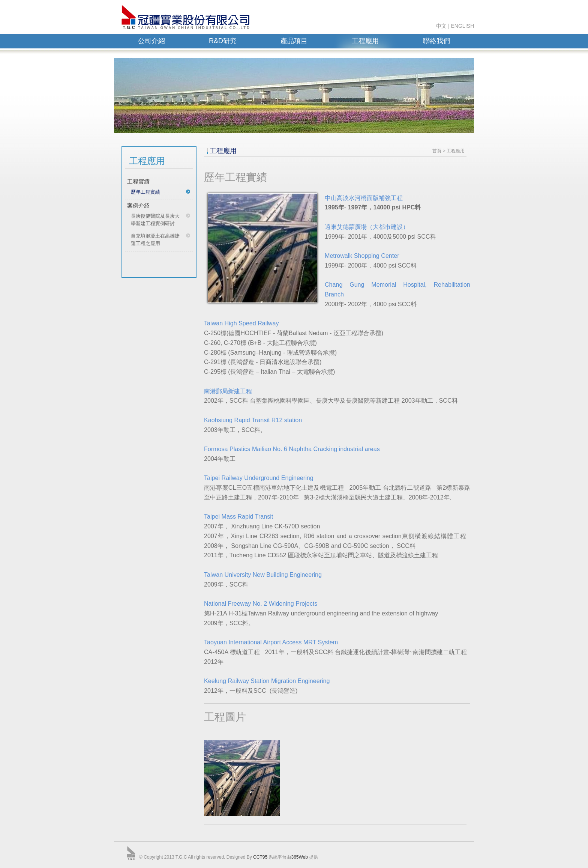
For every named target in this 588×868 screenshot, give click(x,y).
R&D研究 (223, 41)
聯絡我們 (436, 41)
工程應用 (365, 41)
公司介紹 (151, 41)
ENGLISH (463, 26)
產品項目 (294, 41)
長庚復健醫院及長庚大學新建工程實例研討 (155, 220)
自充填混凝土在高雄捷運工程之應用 (155, 240)
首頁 (437, 151)
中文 (441, 26)
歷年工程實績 (145, 192)
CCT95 (260, 857)
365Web (299, 857)
